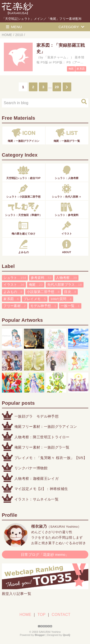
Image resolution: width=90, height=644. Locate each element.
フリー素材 (15, 306)
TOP (41, 615)
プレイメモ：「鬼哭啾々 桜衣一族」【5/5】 (51, 458)
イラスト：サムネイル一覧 (36, 499)
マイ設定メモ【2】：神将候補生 (41, 489)
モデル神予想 (43, 306)
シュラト (15, 278)
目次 (70, 292)
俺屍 (71, 69)
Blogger (40, 635)
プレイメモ (35, 299)
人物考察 (66, 278)
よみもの (13, 292)
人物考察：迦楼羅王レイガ (36, 478)
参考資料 (41, 278)
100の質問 (61, 299)
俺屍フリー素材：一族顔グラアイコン (46, 427)
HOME (25, 615)
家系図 (81, 69)
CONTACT (61, 615)
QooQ (66, 635)
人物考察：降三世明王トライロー (42, 437)
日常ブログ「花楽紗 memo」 (45, 555)
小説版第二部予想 (43, 292)
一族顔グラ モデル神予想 (36, 416)
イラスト (14, 285)
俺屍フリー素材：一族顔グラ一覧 (42, 447)
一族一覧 (70, 306)
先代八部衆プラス (65, 285)
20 (57, 87)
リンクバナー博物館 (31, 468)
